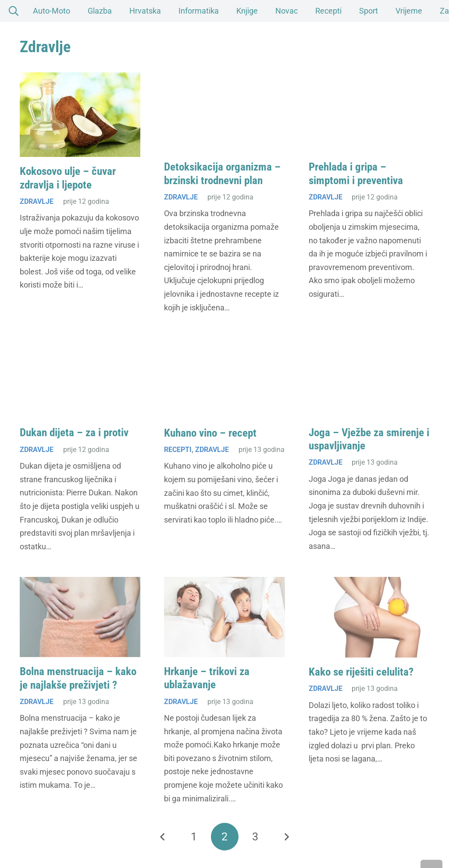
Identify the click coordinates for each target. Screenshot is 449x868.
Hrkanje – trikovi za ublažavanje (207, 678)
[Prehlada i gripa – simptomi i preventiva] (369, 112)
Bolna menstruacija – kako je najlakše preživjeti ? (78, 678)
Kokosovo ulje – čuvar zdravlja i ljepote (68, 178)
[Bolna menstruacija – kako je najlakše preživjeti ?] (80, 617)
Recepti (178, 450)
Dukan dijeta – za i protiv (74, 433)
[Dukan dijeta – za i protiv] (80, 378)
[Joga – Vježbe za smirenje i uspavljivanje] (369, 378)
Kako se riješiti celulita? (361, 672)
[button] (431, 850)
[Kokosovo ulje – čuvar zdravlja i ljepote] (80, 115)
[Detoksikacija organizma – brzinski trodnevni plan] (224, 112)
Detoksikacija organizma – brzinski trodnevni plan (222, 174)
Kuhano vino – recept (210, 433)
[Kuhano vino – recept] (224, 378)
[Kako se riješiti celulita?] (369, 617)
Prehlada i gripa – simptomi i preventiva (356, 174)
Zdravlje (37, 201)
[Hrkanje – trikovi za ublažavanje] (224, 617)
